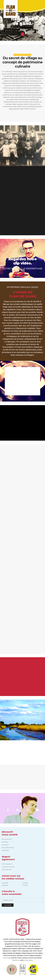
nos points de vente (8, 867)
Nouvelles (5, 842)
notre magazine (7, 864)
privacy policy (28, 960)
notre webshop (7, 870)
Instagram (5, 885)
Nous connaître (7, 839)
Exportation (5, 850)
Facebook (5, 883)
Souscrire (8, 905)
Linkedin (25, 883)
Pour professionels (8, 848)
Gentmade (7, 958)
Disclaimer (16, 960)
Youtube (25, 885)
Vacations (5, 845)
